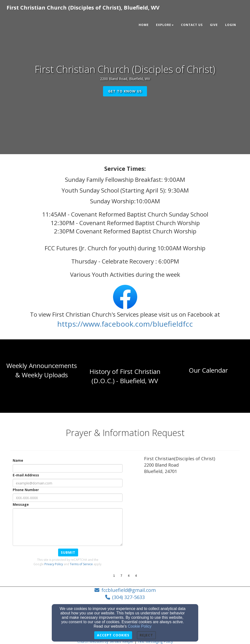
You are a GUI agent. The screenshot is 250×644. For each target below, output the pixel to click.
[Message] (68, 527)
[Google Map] (192, 514)
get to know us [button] (125, 91)
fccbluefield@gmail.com (129, 590)
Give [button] (214, 25)
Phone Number (26, 490)
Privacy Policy (54, 564)
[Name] (68, 468)
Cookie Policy (140, 626)
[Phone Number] (68, 498)
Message (21, 504)
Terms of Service (81, 564)
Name (18, 460)
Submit (68, 552)
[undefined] (42, 376)
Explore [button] (165, 25)
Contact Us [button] (192, 25)
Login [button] (231, 25)
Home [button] (144, 25)
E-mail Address (26, 475)
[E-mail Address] (68, 483)
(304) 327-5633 (128, 597)
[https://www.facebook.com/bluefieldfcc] (125, 325)
